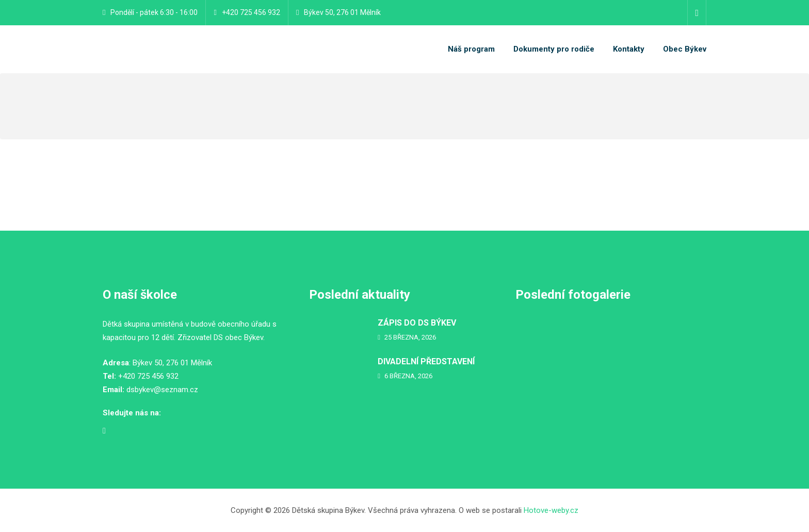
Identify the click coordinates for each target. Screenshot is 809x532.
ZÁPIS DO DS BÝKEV (417, 323)
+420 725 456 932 (251, 12)
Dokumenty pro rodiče (554, 49)
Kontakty (629, 49)
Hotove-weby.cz (551, 510)
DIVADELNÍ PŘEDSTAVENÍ (426, 361)
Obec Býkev (685, 49)
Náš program (471, 49)
